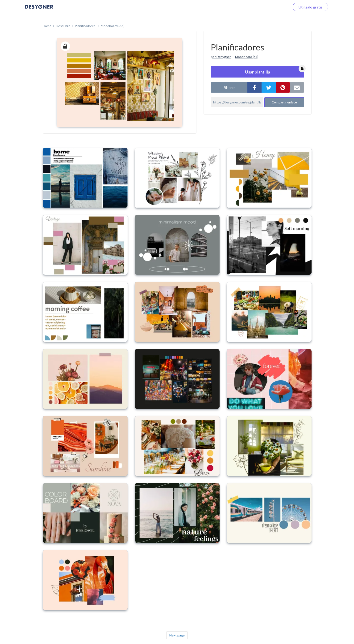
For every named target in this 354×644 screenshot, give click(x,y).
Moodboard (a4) (247, 57)
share (229, 87)
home (47, 26)
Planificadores (85, 26)
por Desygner (221, 57)
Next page (177, 635)
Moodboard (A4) (113, 26)
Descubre (63, 26)
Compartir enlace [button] (284, 102)
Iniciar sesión (274, 7)
